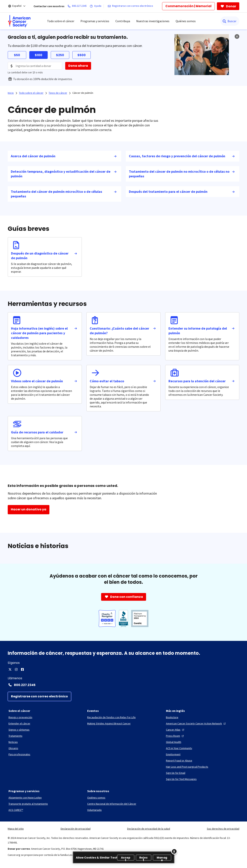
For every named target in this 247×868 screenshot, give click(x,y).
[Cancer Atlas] (176, 730)
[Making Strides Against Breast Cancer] (109, 723)
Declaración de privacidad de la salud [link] (149, 829)
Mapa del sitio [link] (16, 829)
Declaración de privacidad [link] (76, 829)
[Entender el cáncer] (19, 723)
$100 (38, 55)
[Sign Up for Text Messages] (181, 779)
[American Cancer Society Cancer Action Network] (196, 723)
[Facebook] (22, 669)
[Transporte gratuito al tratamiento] (28, 804)
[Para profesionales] (19, 754)
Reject (143, 858)
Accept (126, 858)
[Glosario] (13, 748)
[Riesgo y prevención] (20, 717)
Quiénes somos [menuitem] (186, 21)
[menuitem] (19, 21)
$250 (60, 55)
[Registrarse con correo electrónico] (131, 6)
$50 (17, 55)
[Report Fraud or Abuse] (179, 761)
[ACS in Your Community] (179, 748)
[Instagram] (16, 669)
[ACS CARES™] (16, 810)
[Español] (19, 6)
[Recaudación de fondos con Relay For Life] (111, 717)
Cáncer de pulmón (83, 93)
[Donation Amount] (35, 66)
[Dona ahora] (78, 66)
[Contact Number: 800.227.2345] (123, 685)
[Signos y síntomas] (19, 730)
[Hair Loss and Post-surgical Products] (187, 767)
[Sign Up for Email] (176, 773)
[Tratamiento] (15, 736)
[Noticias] (13, 742)
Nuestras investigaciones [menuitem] (153, 21)
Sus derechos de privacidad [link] (223, 829)
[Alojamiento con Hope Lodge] (25, 798)
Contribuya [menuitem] (123, 21)
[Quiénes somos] (96, 798)
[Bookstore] (172, 717)
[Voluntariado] (94, 810)
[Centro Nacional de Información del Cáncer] (112, 804)
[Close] (174, 851)
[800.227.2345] (78, 6)
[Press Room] (175, 736)
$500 (82, 55)
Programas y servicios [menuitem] (95, 21)
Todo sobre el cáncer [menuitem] (61, 21)
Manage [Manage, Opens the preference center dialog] (162, 858)
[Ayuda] (96, 6)
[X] (10, 669)
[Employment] (173, 754)
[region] (124, 857)
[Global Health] (174, 742)
